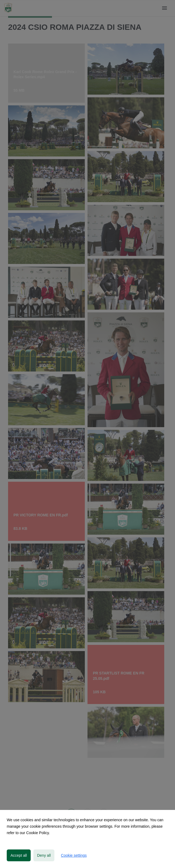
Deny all (44, 855)
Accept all (19, 855)
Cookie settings (74, 855)
